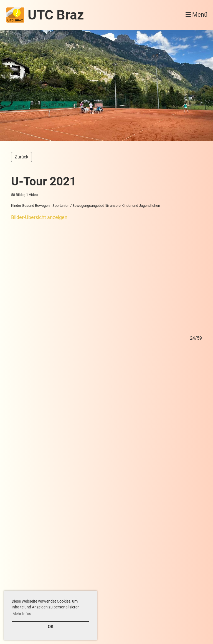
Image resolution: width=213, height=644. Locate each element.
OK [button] (51, 627)
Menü (196, 15)
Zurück (21, 157)
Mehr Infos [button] (22, 614)
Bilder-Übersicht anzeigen (39, 217)
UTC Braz (56, 15)
